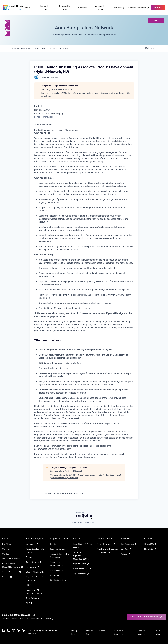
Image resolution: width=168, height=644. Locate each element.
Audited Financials (12, 572)
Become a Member (139, 8)
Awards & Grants (102, 8)
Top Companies (81, 574)
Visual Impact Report (82, 569)
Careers (7, 577)
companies (59, 49)
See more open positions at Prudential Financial (63, 493)
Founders (30, 557)
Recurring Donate (57, 549)
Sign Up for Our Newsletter (146, 617)
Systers (54, 575)
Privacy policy (77, 522)
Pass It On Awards (106, 544)
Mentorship (32, 544)
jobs (40, 49)
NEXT (28, 585)
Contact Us (151, 544)
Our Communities (57, 570)
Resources (118, 8)
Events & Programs (47, 8)
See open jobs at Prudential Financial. (57, 89)
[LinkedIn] (7, 33)
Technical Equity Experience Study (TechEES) (82, 556)
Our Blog (126, 549)
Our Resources (129, 544)
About (29, 8)
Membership (33, 567)
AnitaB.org (33, 634)
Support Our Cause (67, 8)
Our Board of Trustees (12, 559)
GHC (29, 603)
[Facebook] (7, 28)
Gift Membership (58, 580)
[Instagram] (7, 22)
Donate (53, 544)
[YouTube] (14, 630)
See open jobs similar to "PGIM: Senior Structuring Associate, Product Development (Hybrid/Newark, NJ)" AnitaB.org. (86, 95)
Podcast (126, 554)
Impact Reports (81, 564)
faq (156, 21)
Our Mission (7, 544)
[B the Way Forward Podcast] (23, 630)
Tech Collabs (33, 598)
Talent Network (34, 562)
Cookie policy (89, 522)
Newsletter (151, 549)
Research (84, 8)
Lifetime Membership (35, 572)
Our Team (6, 554)
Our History (7, 549)
